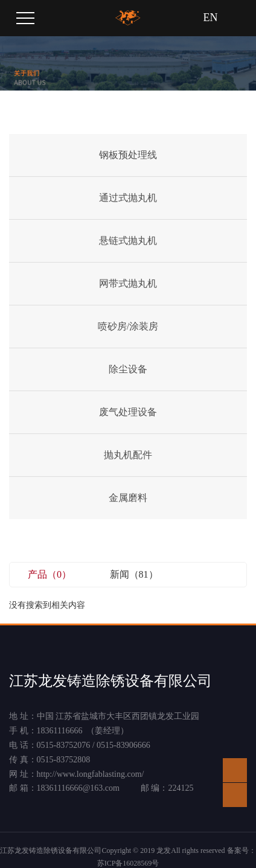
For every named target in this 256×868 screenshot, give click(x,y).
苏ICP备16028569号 (128, 863)
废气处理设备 (128, 412)
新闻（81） (134, 574)
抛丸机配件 (128, 455)
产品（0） (50, 574)
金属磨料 (128, 498)
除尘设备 (128, 369)
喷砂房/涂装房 (128, 326)
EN (210, 18)
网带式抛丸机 (128, 283)
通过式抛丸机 (128, 198)
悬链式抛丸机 (128, 241)
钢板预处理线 (128, 155)
